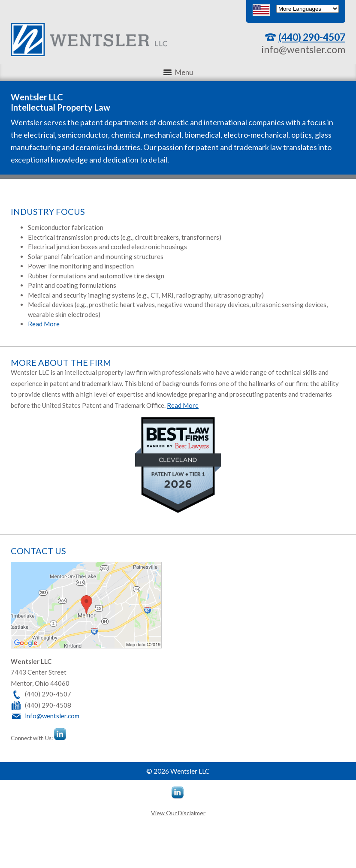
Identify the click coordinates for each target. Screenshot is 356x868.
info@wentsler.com (303, 49)
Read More (44, 324)
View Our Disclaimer (178, 813)
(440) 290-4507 (312, 37)
